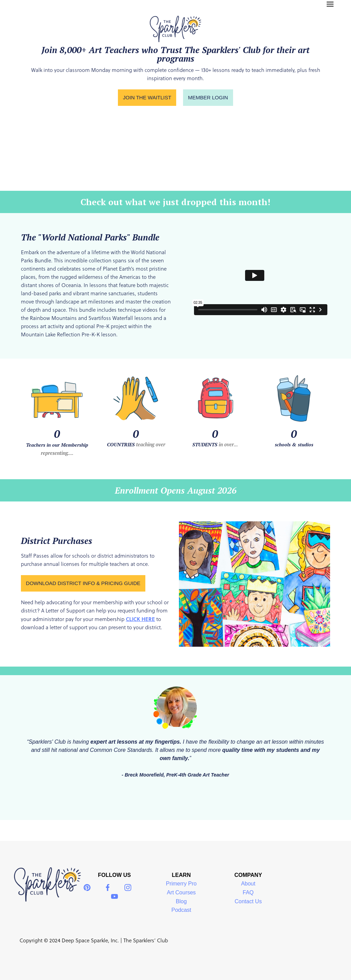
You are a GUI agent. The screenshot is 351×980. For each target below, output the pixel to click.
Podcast (181, 910)
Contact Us (248, 901)
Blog (181, 901)
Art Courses (181, 892)
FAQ (248, 892)
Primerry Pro (181, 884)
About (248, 884)
